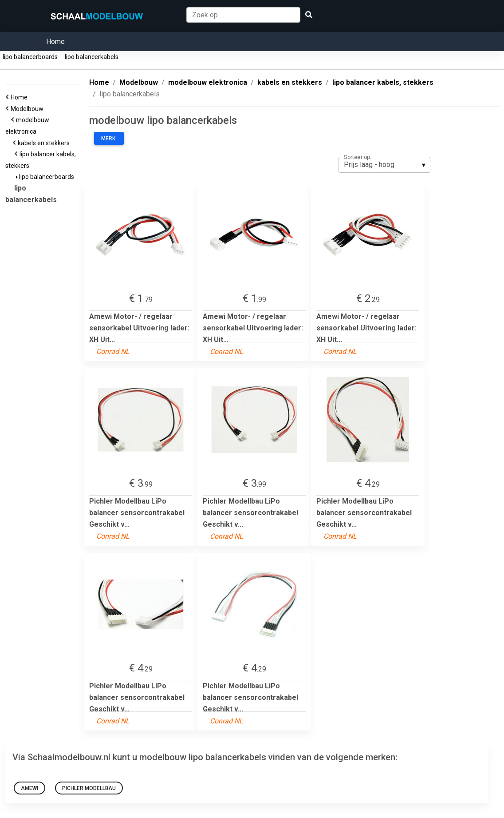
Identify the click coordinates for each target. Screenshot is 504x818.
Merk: (109, 139)
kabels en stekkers (45, 143)
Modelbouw (28, 109)
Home (55, 42)
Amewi (30, 788)
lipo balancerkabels (92, 57)
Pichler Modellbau (89, 788)
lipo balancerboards (30, 57)
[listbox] (384, 165)
